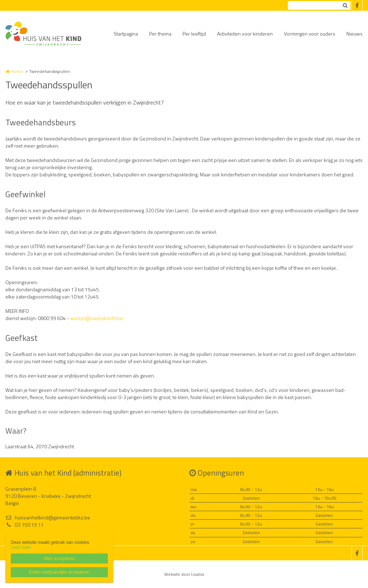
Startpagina (126, 34)
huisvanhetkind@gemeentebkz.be (48, 518)
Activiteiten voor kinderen (245, 34)
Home (17, 71)
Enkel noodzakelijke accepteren (59, 572)
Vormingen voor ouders (310, 34)
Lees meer (21, 547)
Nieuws (355, 34)
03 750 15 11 (25, 525)
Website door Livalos (184, 574)
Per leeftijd (194, 34)
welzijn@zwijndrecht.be (96, 318)
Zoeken (345, 5)
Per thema (160, 34)
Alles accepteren (59, 559)
